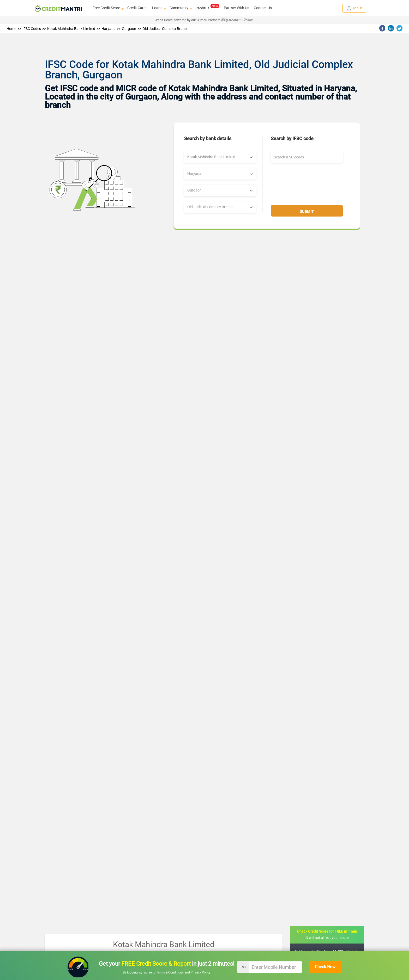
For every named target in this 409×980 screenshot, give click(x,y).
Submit (307, 212)
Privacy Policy (201, 972)
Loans (158, 8)
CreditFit (207, 8)
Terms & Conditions (170, 972)
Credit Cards (137, 8)
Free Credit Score (108, 8)
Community (180, 8)
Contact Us (263, 8)
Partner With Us (236, 8)
